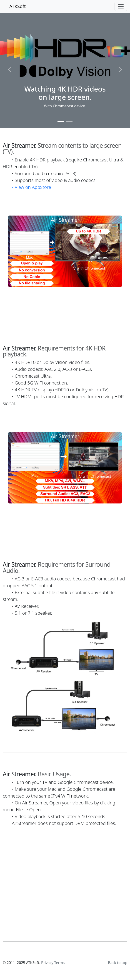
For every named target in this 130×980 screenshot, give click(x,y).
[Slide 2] (69, 122)
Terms (60, 963)
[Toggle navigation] (121, 6)
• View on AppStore (31, 187)
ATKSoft (14, 6)
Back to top (118, 963)
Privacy (47, 963)
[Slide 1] (61, 122)
